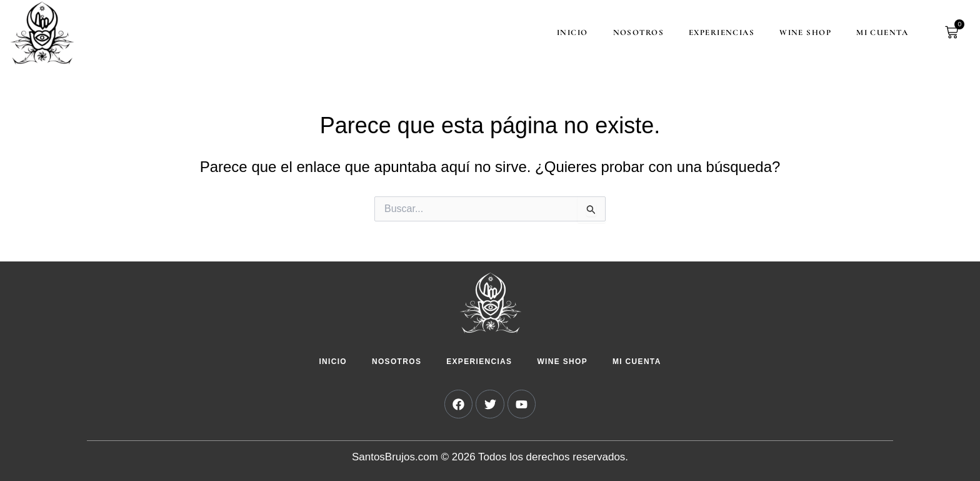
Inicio (567, 33)
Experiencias (716, 33)
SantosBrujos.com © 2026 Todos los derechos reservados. (490, 457)
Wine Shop (800, 33)
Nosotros (633, 33)
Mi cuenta (877, 33)
